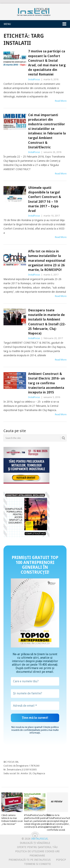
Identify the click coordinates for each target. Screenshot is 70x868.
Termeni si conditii (37, 864)
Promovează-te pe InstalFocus (30, 860)
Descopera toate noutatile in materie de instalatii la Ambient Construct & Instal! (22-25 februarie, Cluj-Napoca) (47, 322)
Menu (7, 24)
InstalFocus (35, 11)
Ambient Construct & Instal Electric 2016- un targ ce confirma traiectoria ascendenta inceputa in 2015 (46, 383)
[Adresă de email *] (35, 706)
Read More (61, 101)
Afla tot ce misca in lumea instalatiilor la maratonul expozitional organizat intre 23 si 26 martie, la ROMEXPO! (47, 260)
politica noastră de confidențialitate (35, 728)
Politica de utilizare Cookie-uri (37, 851)
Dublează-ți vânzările (35, 843)
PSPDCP (61, 860)
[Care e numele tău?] (35, 681)
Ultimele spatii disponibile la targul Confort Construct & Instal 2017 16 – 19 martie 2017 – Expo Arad (45, 199)
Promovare (37, 856)
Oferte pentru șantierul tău (37, 847)
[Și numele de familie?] (35, 693)
